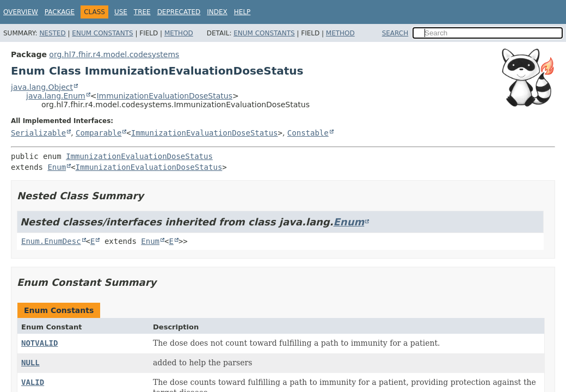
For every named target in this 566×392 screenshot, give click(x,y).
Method (179, 33)
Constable (308, 133)
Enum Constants (102, 33)
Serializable (38, 133)
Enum (57, 167)
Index (217, 12)
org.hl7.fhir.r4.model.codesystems (114, 54)
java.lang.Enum (56, 96)
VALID (33, 382)
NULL (30, 363)
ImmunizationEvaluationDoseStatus (164, 96)
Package (60, 12)
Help (242, 12)
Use (121, 12)
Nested (52, 33)
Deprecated (179, 12)
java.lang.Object (42, 87)
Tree (142, 12)
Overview (21, 12)
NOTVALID (39, 343)
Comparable (99, 133)
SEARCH (395, 33)
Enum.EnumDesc (51, 241)
